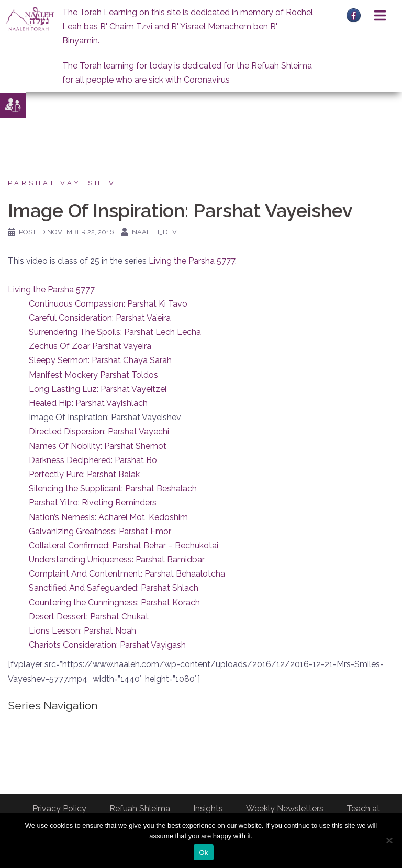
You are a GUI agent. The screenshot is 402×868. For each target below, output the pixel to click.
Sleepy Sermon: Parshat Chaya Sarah (100, 360)
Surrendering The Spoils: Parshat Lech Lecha (115, 332)
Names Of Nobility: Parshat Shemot (98, 446)
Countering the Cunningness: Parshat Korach (114, 602)
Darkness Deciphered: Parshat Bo (93, 460)
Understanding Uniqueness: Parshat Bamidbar (117, 560)
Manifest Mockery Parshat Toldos (93, 375)
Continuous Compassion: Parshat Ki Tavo (108, 304)
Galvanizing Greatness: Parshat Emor (100, 531)
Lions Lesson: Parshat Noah (82, 631)
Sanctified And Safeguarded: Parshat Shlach (114, 588)
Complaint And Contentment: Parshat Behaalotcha (127, 574)
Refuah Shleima (140, 809)
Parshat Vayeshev (62, 183)
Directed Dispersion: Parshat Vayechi (99, 431)
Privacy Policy (59, 809)
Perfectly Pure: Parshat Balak (84, 474)
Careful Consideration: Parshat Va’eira (100, 318)
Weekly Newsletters (285, 809)
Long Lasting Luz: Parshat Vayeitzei (98, 389)
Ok (203, 853)
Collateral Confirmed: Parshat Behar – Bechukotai (124, 545)
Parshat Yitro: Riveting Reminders (93, 503)
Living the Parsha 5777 (192, 261)
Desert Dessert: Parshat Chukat (89, 617)
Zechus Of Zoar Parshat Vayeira (90, 346)
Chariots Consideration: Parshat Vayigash (107, 645)
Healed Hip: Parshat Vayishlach (88, 403)
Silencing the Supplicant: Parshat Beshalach (113, 488)
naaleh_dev (154, 232)
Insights (208, 809)
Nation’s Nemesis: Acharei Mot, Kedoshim (108, 517)
